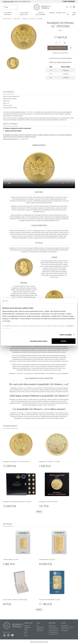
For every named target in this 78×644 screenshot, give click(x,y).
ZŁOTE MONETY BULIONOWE (8, 14)
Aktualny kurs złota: (8, 2)
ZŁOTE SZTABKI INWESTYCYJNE (24, 14)
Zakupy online (28, 623)
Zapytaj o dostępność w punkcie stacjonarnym (17, 128)
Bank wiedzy (52, 623)
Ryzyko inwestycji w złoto (53, 634)
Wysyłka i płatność (28, 627)
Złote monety (17, 19)
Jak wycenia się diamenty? (53, 632)
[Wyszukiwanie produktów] (10, 7)
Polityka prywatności (40, 627)
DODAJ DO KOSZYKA (58, 48)
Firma (38, 623)
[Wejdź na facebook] (5, 635)
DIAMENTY (52, 13)
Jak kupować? (27, 625)
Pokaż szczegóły (66, 335)
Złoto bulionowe (12, 99)
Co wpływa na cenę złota (53, 631)
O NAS (68, 14)
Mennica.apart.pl (7, 19)
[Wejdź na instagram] (8, 635)
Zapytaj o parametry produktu (12, 131)
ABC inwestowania (52, 625)
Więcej (39, 511)
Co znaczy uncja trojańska (54, 629)
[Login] (67, 7)
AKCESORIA (59, 13)
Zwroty (26, 631)
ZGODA (64, 341)
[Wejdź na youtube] (12, 635)
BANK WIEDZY (74, 14)
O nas (38, 625)
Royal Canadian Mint (14, 96)
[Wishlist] (71, 48)
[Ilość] (60, 43)
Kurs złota (26, 636)
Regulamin (26, 629)
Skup (25, 634)
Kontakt (26, 632)
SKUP (64, 13)
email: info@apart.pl (64, 631)
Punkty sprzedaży (40, 631)
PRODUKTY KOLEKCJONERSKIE (41, 14)
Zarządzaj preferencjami (39, 341)
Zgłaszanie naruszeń (40, 629)
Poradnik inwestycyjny (53, 627)
